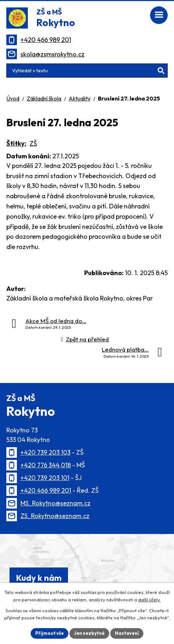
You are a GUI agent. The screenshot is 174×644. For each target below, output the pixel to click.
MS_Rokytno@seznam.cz (55, 503)
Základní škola (44, 98)
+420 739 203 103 (45, 452)
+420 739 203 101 (45, 478)
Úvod (13, 98)
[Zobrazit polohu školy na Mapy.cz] (87, 566)
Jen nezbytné (89, 633)
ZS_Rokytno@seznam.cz (55, 516)
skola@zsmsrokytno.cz (52, 54)
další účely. (149, 600)
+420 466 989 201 (46, 40)
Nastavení (127, 633)
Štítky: (16, 143)
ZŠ (33, 143)
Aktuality (80, 98)
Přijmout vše (49, 633)
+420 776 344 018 (46, 465)
